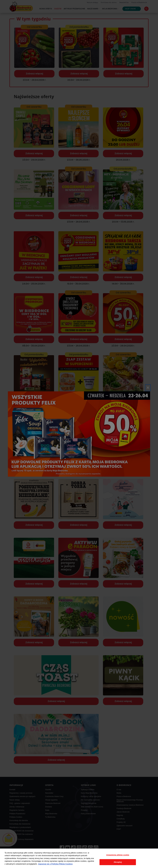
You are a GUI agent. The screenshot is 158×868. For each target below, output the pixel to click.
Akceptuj (118, 862)
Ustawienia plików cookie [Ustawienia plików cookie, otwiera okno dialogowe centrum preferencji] (118, 855)
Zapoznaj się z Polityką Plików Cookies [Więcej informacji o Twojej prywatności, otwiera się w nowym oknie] (55, 864)
